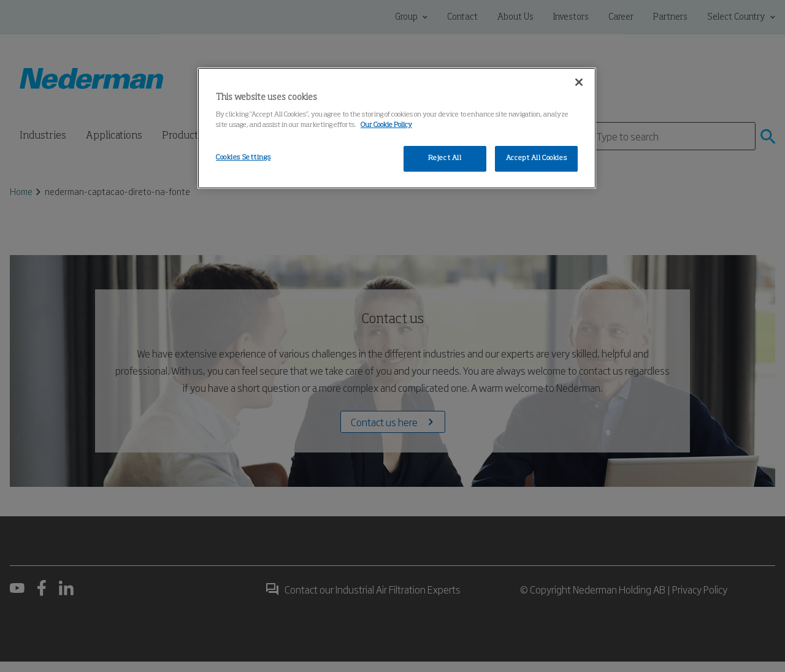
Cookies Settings (243, 158)
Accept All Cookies (536, 158)
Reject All (445, 158)
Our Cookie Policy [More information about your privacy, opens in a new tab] (386, 125)
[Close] (579, 82)
